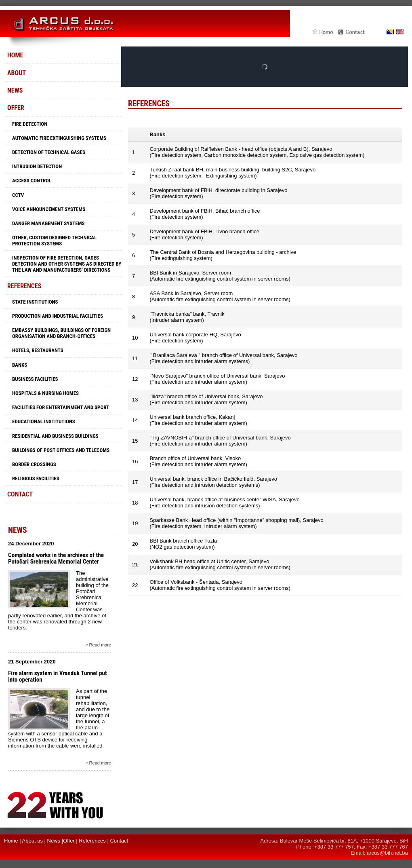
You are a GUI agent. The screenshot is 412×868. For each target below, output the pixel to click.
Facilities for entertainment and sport (61, 407)
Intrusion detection (37, 166)
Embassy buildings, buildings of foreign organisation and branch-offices (61, 333)
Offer (16, 108)
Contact (20, 494)
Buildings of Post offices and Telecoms (61, 450)
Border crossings (34, 464)
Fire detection (30, 124)
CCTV (18, 195)
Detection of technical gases (49, 152)
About (17, 73)
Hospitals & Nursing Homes (45, 393)
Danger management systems (48, 223)
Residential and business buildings (55, 436)
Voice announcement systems (49, 209)
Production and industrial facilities (58, 316)
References (24, 286)
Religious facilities (36, 478)
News (15, 90)
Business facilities (35, 379)
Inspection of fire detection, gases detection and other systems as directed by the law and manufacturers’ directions (67, 264)
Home (15, 55)
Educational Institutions (44, 421)
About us (33, 841)
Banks (20, 365)
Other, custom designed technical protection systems (54, 241)
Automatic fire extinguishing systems (59, 138)
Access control (32, 181)
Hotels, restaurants (38, 350)
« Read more (98, 645)
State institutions (35, 302)
